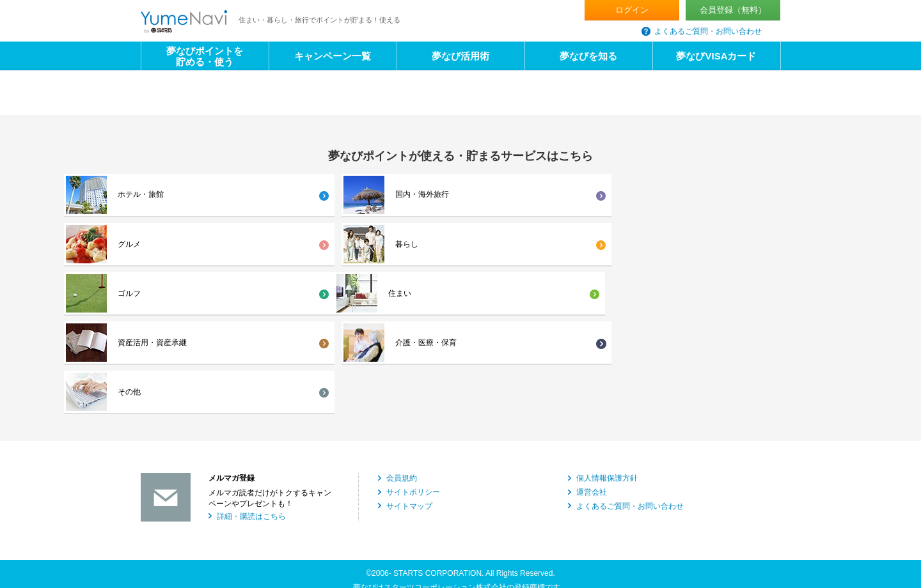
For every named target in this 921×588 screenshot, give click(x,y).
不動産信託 (160, 527)
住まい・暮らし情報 (335, 544)
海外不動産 (320, 510)
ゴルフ (776, 195)
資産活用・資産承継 (314, 245)
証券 (468, 527)
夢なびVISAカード (716, 56)
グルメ (453, 195)
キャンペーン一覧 (333, 56)
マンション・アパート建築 (187, 493)
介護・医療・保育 (472, 245)
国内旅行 (156, 544)
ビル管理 (316, 527)
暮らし (615, 195)
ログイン (632, 10)
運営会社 (592, 346)
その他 (615, 245)
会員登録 (733, 10)
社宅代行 (476, 510)
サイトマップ (409, 359)
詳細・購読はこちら (251, 369)
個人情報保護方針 (607, 332)
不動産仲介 (160, 510)
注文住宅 (476, 493)
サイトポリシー (413, 346)
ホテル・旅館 (141, 195)
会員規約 (402, 332)
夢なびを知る (588, 56)
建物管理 (636, 510)
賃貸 (628, 493)
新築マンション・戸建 (339, 493)
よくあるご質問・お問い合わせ (708, 31)
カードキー (640, 527)
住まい (129, 245)
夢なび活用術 (460, 56)
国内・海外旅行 (306, 195)
